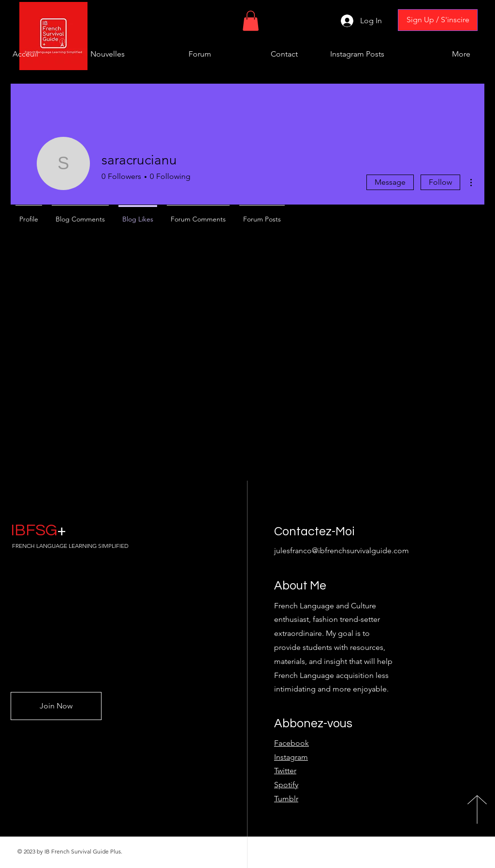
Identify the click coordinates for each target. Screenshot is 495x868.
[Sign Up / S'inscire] (438, 20)
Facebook (291, 743)
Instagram (291, 757)
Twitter (285, 771)
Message (390, 182)
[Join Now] (56, 706)
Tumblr (286, 799)
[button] (251, 21)
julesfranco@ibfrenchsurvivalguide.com (342, 551)
